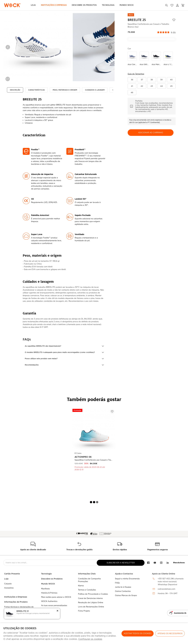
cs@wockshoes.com (166, 589)
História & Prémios (49, 593)
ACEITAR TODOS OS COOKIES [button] (138, 633)
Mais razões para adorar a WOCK (56, 597)
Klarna (81, 586)
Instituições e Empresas (54, 5)
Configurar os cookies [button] (90, 639)
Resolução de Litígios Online (91, 603)
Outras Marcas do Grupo (126, 595)
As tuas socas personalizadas (54, 605)
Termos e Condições (87, 590)
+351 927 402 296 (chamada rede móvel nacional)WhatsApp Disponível (171, 582)
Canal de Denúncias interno (90, 598)
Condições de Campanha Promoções (89, 580)
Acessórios (9, 588)
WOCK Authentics (49, 601)
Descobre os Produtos (84, 5)
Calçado (8, 584)
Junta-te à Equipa (123, 587)
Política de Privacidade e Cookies (93, 594)
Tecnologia (108, 5)
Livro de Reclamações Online (91, 607)
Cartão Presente (12, 574)
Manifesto (45, 589)
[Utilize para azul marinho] (156, 59)
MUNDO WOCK (127, 5)
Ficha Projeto (84, 611)
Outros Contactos (123, 591)
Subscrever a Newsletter (121, 563)
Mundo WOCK (48, 584)
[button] (64, 346)
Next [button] (110, 47)
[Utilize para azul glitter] (144, 59)
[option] (37, 47)
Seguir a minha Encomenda (127, 579)
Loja (33, 5)
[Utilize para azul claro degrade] (132, 59)
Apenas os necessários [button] (170, 633)
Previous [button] (8, 47)
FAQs (117, 583)
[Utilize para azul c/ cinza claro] (168, 59)
